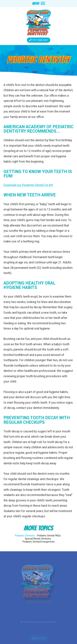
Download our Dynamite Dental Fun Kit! (28, 185)
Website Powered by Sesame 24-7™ (38, 622)
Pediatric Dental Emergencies (39, 542)
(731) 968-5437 (40, 40)
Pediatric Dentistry (25, 536)
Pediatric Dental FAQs (49, 536)
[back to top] (39, 637)
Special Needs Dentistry (38, 539)
